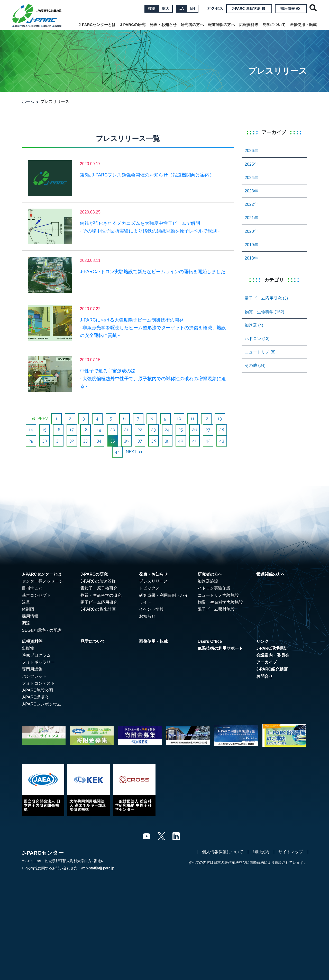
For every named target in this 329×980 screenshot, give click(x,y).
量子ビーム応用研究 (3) (266, 298)
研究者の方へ (192, 25)
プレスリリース (153, 581)
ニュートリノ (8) (260, 352)
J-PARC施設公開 (37, 690)
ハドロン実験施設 (214, 588)
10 (179, 419)
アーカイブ (267, 662)
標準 (152, 8)
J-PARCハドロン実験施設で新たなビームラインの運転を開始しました (153, 272)
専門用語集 (32, 669)
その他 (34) (255, 365)
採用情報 (290, 8)
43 (222, 441)
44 (117, 452)
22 (140, 430)
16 (58, 430)
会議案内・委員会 (273, 655)
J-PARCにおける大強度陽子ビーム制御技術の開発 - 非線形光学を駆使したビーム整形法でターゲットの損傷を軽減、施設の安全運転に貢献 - (153, 328)
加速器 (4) (254, 325)
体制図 (28, 609)
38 (154, 441)
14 (31, 430)
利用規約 (261, 852)
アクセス (215, 8)
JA (181, 8)
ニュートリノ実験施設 (218, 595)
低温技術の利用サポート (220, 648)
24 (167, 430)
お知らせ (147, 616)
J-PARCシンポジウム (42, 704)
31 (58, 441)
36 (126, 441)
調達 (26, 623)
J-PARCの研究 (133, 25)
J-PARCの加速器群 (98, 581)
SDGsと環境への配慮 (42, 630)
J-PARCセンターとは (97, 25)
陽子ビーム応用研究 (99, 602)
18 (85, 430)
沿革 (26, 602)
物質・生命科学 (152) (264, 312)
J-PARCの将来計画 (98, 609)
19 (99, 430)
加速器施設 (208, 581)
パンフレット (34, 676)
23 (153, 430)
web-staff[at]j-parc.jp (98, 868)
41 (194, 441)
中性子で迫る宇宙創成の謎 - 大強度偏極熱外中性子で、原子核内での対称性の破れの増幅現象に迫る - (153, 379)
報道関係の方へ (221, 25)
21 (126, 430)
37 (140, 441)
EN (193, 8)
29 (31, 441)
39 (167, 441)
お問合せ (264, 676)
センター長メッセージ (42, 581)
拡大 (166, 8)
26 (194, 430)
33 (85, 441)
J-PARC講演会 (35, 697)
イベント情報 (151, 609)
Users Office (210, 641)
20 (113, 430)
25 (181, 430)
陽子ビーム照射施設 (216, 609)
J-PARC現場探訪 (272, 648)
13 (220, 419)
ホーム (28, 101)
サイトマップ (291, 852)
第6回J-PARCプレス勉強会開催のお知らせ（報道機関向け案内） (147, 175)
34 (99, 441)
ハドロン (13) (257, 339)
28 (222, 430)
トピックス (149, 588)
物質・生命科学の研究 (101, 595)
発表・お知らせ (163, 25)
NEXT (134, 452)
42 (208, 441)
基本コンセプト (36, 595)
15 (44, 430)
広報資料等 (249, 25)
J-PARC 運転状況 (249, 8)
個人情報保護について (223, 852)
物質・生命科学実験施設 (220, 602)
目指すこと (32, 588)
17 (72, 430)
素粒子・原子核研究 (99, 588)
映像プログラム (36, 655)
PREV (40, 419)
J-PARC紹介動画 (272, 669)
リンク (262, 641)
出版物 (28, 648)
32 (72, 441)
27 (208, 430)
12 (206, 419)
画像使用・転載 (303, 25)
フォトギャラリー (38, 662)
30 (45, 441)
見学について (274, 25)
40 (181, 441)
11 (193, 419)
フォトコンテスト (38, 683)
